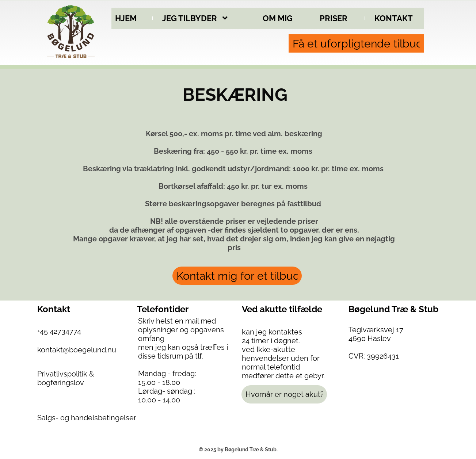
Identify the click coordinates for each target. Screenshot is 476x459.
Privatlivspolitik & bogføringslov (66, 378)
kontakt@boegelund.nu (77, 350)
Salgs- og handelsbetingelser (87, 418)
